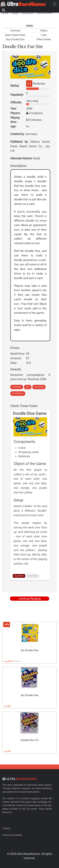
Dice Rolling (39, 387)
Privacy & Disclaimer (12, 835)
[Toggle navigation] (55, 4)
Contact (6, 828)
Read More (19, 576)
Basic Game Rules (15, 35)
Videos (44, 31)
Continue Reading (29, 599)
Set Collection (18, 393)
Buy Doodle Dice (15, 39)
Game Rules (33, 576)
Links (44, 35)
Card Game (17, 387)
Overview (15, 31)
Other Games (44, 39)
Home (5, 13)
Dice (28, 387)
